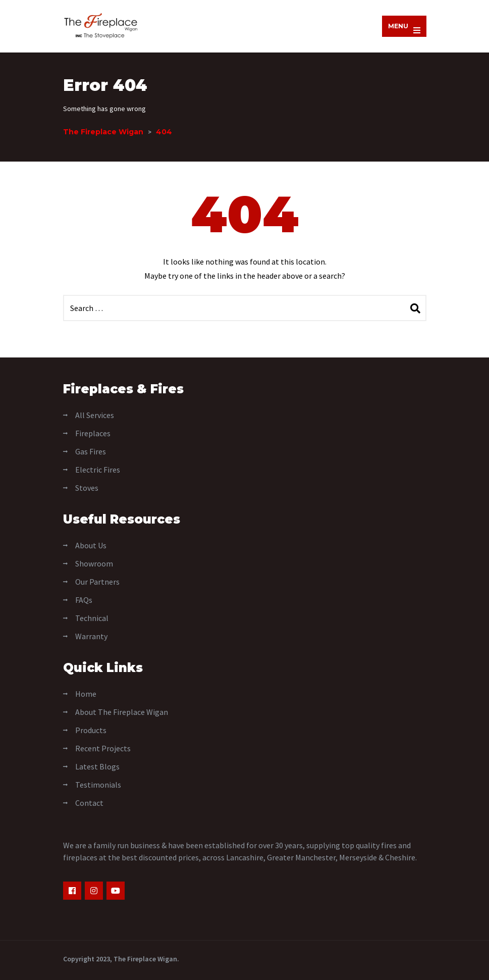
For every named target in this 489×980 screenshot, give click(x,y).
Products (91, 730)
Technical (92, 618)
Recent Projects (103, 748)
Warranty (91, 636)
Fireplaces (93, 433)
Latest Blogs (97, 766)
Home (86, 694)
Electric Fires (98, 470)
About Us (91, 545)
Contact (89, 803)
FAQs (84, 600)
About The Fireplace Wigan (122, 712)
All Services (95, 415)
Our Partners (97, 582)
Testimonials (98, 785)
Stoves (87, 488)
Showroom (94, 563)
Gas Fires (91, 451)
